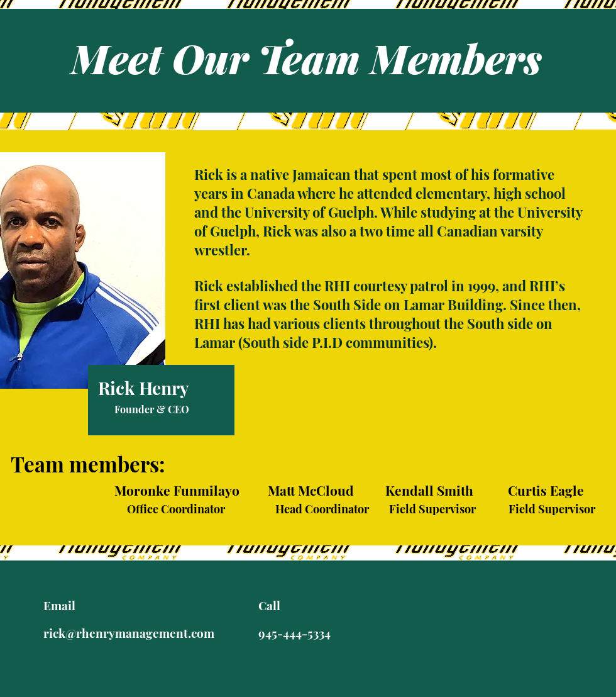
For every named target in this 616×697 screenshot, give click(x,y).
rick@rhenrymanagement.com (129, 633)
